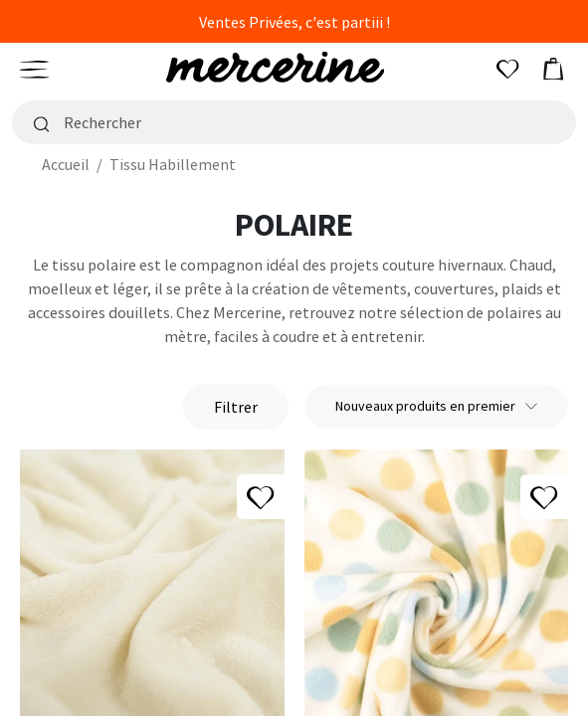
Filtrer (236, 407)
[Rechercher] (294, 122)
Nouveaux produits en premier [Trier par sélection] (436, 406)
